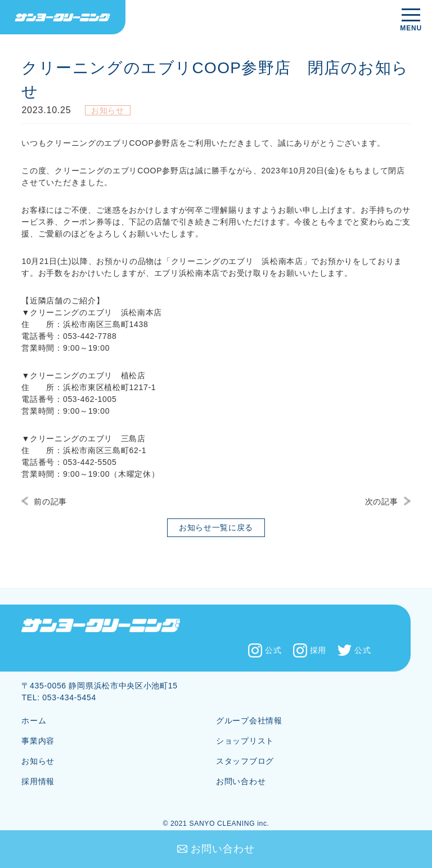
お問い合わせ (222, 849)
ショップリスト (245, 741)
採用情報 (38, 781)
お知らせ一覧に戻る (216, 527)
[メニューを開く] (411, 21)
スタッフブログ (245, 761)
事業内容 (38, 741)
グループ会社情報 (249, 721)
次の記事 (382, 502)
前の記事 (50, 502)
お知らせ (38, 761)
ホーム (34, 721)
